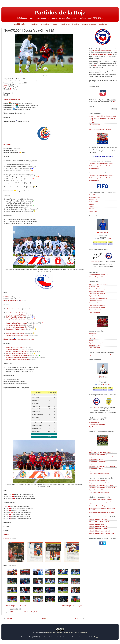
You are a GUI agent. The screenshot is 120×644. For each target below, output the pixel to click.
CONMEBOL (7, 535)
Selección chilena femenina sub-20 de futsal (101, 533)
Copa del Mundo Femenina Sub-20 (99, 471)
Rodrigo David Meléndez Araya (16, 353)
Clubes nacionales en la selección (98, 284)
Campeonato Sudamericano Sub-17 (99, 455)
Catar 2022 (92, 209)
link (95, 65)
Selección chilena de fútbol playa (98, 519)
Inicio (44, 619)
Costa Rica (30, 612)
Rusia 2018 (92, 206)
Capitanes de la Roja (95, 296)
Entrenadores (45, 24)
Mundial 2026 (93, 211)
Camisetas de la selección (96, 291)
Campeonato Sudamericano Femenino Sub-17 (102, 457)
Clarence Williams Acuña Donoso (16, 323)
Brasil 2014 (92, 204)
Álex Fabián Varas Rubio (14, 309)
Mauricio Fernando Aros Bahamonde (18, 355)
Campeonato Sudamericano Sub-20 (99, 464)
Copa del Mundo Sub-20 (96, 469)
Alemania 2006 (93, 199)
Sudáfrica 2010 (93, 202)
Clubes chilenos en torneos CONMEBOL (100, 129)
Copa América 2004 (20, 612)
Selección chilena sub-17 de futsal (99, 529)
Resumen (7, 539)
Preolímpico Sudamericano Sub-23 (99, 473)
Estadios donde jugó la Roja (97, 305)
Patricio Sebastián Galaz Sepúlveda (18, 359)
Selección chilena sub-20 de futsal (99, 526)
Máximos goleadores (89, 24)
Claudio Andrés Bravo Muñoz (15, 347)
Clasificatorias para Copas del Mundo (100, 166)
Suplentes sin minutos (95, 301)
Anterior (8, 619)
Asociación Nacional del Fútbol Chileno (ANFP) (102, 116)
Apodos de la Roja (94, 287)
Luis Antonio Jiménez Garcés (16, 329)
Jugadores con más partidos (70, 24)
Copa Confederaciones (95, 427)
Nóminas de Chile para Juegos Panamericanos (102, 506)
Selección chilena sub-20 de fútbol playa (100, 522)
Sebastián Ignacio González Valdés (17, 335)
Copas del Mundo (94, 168)
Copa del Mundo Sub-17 (96, 459)
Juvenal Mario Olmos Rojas (25, 339)
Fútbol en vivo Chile (94, 125)
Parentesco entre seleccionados (98, 298)
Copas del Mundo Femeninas (97, 424)
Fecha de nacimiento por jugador (98, 289)
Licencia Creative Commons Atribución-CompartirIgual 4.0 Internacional (67, 632)
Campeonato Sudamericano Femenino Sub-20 (102, 466)
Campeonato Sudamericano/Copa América (101, 164)
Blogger (96, 637)
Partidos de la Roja (60, 13)
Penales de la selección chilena (98, 310)
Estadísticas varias (94, 312)
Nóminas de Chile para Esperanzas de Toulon (102, 512)
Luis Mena (104, 376)
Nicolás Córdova (104, 232)
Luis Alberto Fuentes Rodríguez (16, 315)
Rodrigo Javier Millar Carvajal (15, 325)
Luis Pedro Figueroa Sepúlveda (16, 357)
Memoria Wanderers (95, 127)
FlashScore (92, 122)
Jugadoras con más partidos (97, 343)
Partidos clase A (39, 612)
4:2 (110, 239)
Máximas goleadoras (95, 345)
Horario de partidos (94, 303)
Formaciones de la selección (97, 294)
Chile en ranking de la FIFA (96, 277)
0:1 (109, 384)
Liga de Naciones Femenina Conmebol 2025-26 (102, 355)
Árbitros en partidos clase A (97, 308)
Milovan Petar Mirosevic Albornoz (17, 351)
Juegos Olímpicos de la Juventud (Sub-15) (101, 452)
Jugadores (34, 24)
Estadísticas (103, 24)
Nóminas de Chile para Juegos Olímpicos (101, 500)
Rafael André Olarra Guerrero (16, 317)
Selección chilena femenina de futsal (99, 531)
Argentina (97, 407)
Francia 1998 (93, 195)
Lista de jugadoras (94, 336)
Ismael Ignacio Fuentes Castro (16, 313)
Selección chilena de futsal (96, 524)
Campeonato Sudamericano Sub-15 (99, 450)
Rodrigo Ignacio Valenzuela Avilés (16, 327)
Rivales (55, 24)
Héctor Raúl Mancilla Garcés (15, 333)
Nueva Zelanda (95, 261)
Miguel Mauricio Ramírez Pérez (15, 349)
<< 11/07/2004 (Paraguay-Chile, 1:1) (15, 606)
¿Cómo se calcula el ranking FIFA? (98, 275)
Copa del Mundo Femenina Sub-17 (99, 462)
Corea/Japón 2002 (94, 197)
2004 (12, 612)
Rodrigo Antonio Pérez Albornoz (16, 319)
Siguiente (80, 619)
